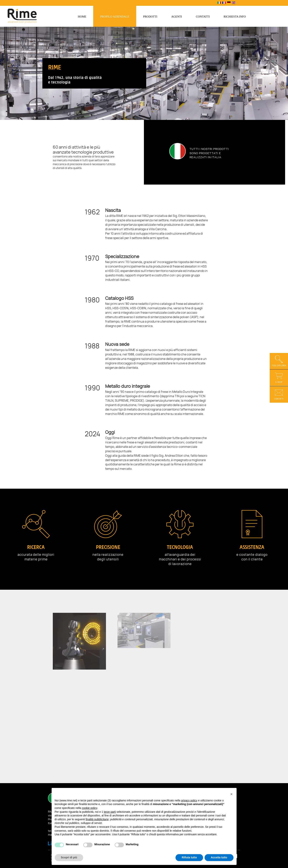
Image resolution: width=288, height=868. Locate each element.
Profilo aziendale (115, 17)
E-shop (279, 378)
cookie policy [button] (89, 808)
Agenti (177, 17)
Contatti (203, 17)
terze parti (110, 812)
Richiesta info (235, 17)
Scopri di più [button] (69, 857)
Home (82, 17)
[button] (232, 794)
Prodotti (150, 17)
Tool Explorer (279, 361)
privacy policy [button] (189, 800)
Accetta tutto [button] (219, 857)
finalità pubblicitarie (97, 819)
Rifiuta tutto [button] (189, 857)
